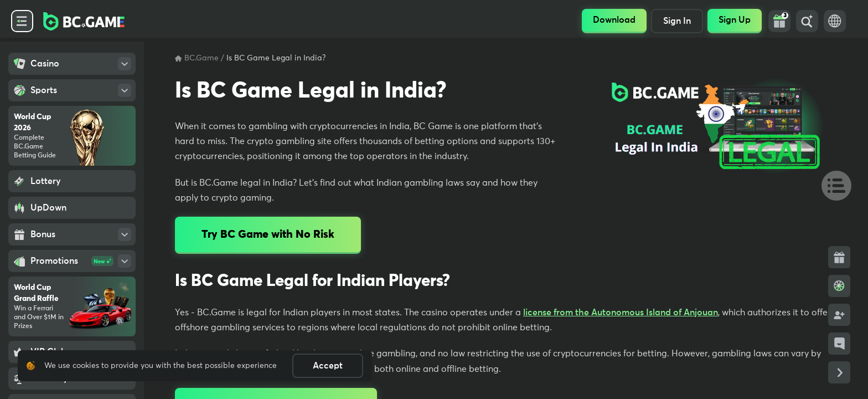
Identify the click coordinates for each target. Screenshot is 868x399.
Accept (328, 366)
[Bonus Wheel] (839, 286)
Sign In (677, 21)
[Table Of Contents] (831, 185)
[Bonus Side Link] (839, 257)
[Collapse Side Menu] (22, 21)
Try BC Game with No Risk (268, 234)
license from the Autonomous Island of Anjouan (621, 313)
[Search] (807, 21)
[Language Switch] (835, 21)
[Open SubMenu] (125, 64)
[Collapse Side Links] (839, 372)
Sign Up (735, 20)
